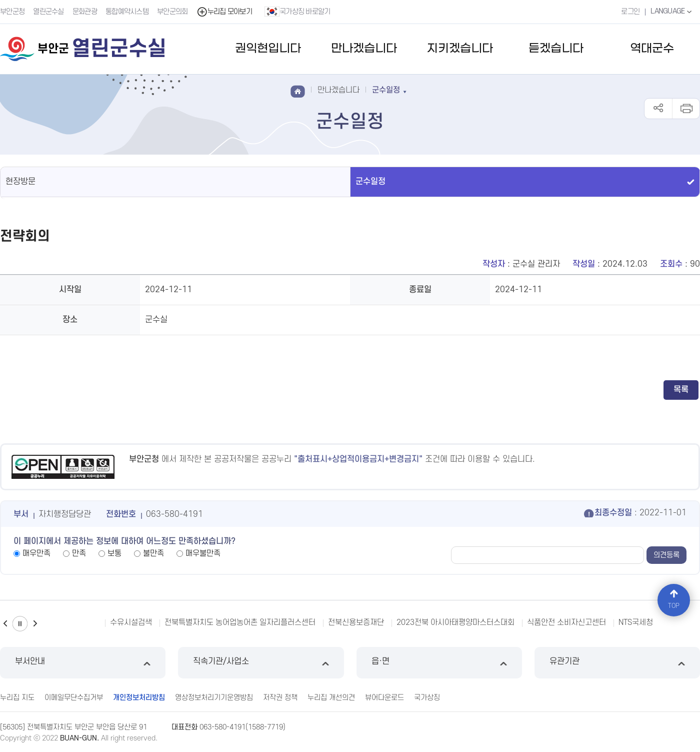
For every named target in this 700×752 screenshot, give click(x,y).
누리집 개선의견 (331, 698)
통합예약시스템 (127, 12)
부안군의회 (172, 12)
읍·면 (439, 663)
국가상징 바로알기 (297, 12)
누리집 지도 (17, 698)
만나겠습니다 (364, 49)
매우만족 (36, 553)
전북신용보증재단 (356, 622)
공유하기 (658, 109)
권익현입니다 (268, 49)
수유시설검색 (131, 622)
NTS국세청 (636, 622)
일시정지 (20, 624)
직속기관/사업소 (261, 663)
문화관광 (85, 12)
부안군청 (12, 12)
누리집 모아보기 (224, 12)
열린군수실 (48, 12)
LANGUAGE (672, 12)
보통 (114, 553)
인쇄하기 (686, 109)
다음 (35, 624)
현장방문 (20, 182)
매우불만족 (203, 553)
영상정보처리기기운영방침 (214, 698)
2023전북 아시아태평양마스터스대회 (455, 622)
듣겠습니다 (556, 49)
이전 (5, 624)
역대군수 (652, 49)
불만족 (153, 553)
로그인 (630, 12)
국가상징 (427, 698)
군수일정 (370, 182)
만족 (79, 553)
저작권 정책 (280, 698)
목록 (681, 390)
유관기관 (617, 663)
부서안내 (83, 663)
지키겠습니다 (460, 49)
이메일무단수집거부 (74, 698)
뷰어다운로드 (384, 698)
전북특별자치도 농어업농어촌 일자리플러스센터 (240, 622)
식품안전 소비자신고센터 (566, 622)
